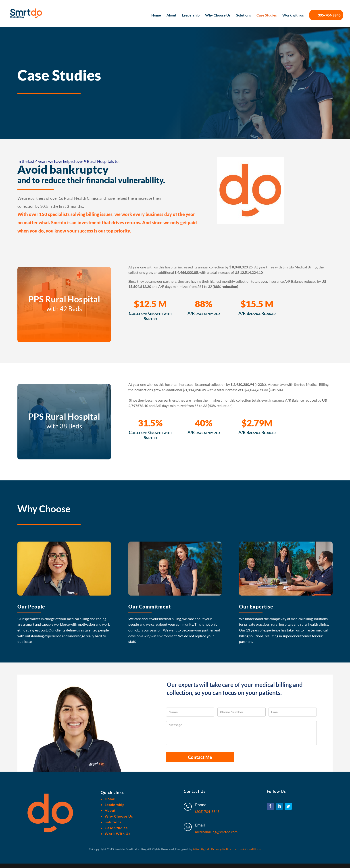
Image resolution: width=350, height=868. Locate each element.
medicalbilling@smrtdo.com (216, 832)
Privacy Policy (221, 849)
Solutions (244, 15)
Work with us (293, 15)
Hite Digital (201, 849)
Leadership (191, 15)
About (171, 15)
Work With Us (118, 834)
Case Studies (267, 15)
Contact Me (200, 757)
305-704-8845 (326, 15)
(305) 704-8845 (207, 811)
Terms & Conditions (247, 849)
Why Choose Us (218, 15)
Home (156, 15)
